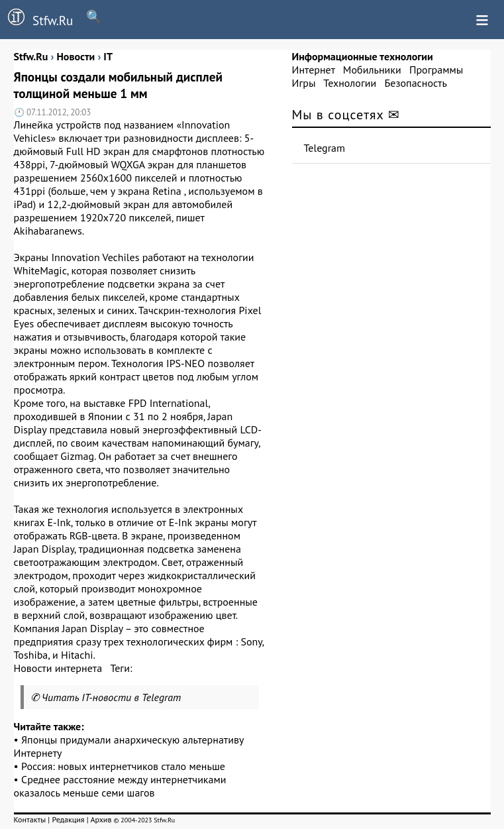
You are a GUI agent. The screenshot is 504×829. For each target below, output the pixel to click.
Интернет (314, 70)
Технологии (350, 83)
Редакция (68, 819)
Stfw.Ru (36, 19)
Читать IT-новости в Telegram (112, 697)
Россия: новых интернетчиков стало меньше (123, 766)
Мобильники (372, 70)
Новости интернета (58, 668)
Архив (101, 819)
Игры (304, 83)
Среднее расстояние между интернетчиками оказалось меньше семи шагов (120, 786)
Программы (436, 70)
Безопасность (416, 83)
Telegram (325, 148)
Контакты (30, 819)
